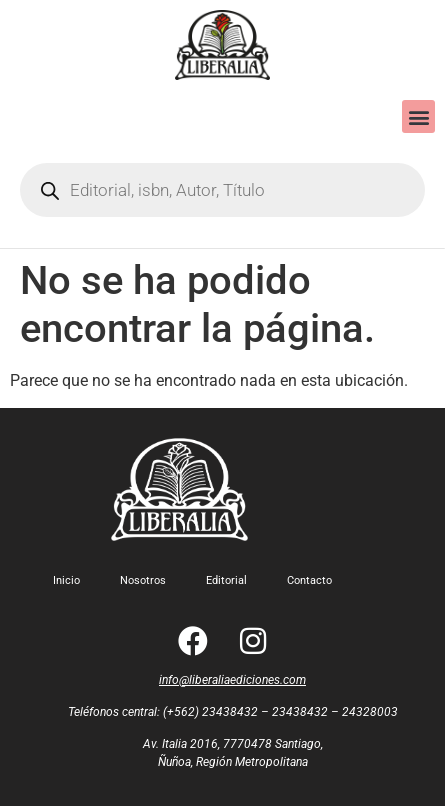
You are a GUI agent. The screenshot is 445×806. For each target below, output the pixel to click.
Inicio (66, 580)
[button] (418, 116)
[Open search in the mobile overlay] (222, 190)
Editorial (226, 580)
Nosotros (143, 580)
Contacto (309, 580)
